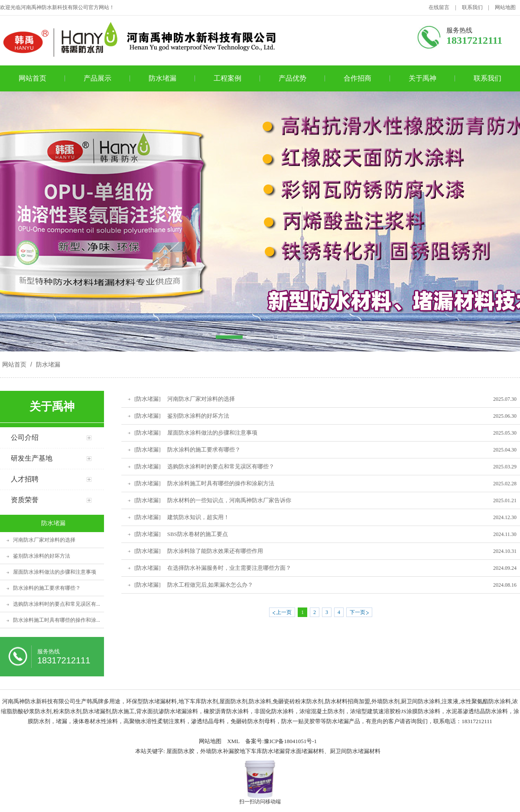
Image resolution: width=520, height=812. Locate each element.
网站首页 (32, 78)
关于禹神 (422, 78)
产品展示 (97, 78)
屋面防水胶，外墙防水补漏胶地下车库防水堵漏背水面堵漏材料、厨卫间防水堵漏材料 (273, 751)
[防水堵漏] (148, 399)
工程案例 (227, 78)
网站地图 (505, 7)
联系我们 (472, 7)
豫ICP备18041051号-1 (290, 741)
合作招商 (357, 78)
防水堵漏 (162, 78)
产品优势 (292, 78)
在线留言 (439, 7)
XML (233, 741)
